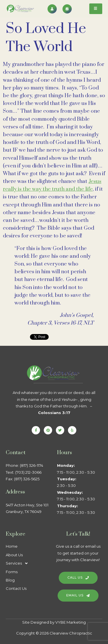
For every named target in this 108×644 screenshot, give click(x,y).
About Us (14, 555)
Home (12, 546)
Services (18, 563)
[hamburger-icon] (96, 9)
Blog (10, 580)
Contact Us (16, 588)
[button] (29, 563)
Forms (12, 572)
